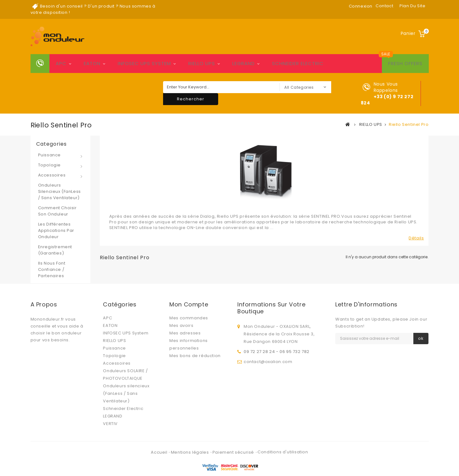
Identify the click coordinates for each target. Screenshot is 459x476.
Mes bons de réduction (195, 356)
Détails (416, 238)
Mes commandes (189, 318)
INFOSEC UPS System (144, 63)
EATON (92, 63)
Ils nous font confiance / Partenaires (52, 269)
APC (61, 63)
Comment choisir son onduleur (57, 211)
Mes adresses (185, 333)
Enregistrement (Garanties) (55, 250)
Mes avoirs (181, 325)
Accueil (160, 440)
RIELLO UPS (202, 63)
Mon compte (189, 304)
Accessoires (52, 175)
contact (384, 6)
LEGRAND (244, 63)
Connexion (361, 6)
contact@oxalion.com (268, 360)
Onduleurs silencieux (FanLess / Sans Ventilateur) (59, 191)
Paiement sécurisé (234, 440)
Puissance (49, 155)
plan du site (412, 6)
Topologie (49, 165)
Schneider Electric (298, 63)
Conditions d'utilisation (283, 440)
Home (40, 64)
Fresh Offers (405, 63)
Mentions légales (190, 440)
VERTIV (110, 424)
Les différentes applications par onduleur (56, 230)
